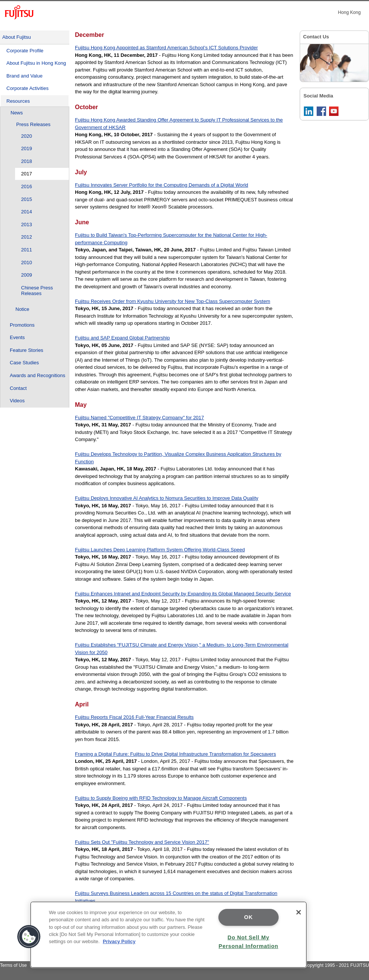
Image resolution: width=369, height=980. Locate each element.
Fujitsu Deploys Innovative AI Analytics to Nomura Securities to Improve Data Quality (167, 498)
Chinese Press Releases (37, 291)
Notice (22, 309)
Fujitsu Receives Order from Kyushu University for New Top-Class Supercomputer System (173, 301)
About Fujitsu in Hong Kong (36, 63)
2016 (27, 186)
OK (248, 917)
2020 (27, 136)
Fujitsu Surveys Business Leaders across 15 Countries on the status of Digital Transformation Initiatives (176, 897)
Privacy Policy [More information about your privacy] (119, 941)
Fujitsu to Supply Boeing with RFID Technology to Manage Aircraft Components (161, 798)
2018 (27, 161)
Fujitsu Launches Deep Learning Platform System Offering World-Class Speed (160, 550)
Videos (17, 401)
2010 (27, 262)
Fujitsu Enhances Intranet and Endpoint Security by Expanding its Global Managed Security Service (183, 594)
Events (17, 337)
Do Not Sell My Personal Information (249, 942)
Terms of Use (13, 965)
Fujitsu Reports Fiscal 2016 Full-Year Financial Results (134, 717)
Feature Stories (27, 350)
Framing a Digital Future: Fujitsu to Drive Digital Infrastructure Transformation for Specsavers (175, 754)
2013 (27, 224)
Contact (18, 388)
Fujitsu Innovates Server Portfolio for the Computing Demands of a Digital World (162, 185)
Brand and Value (24, 76)
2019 (27, 148)
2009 (27, 275)
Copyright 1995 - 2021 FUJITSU (336, 965)
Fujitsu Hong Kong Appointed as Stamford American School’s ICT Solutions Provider (166, 48)
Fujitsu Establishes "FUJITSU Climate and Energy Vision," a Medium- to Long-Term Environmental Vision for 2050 (182, 649)
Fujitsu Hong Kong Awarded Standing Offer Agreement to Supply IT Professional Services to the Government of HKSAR (179, 124)
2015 (27, 199)
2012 (27, 237)
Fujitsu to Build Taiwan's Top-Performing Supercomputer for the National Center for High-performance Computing (171, 239)
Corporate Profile (25, 51)
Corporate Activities (27, 88)
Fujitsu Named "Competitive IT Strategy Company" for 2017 (140, 418)
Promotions (22, 325)
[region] (168, 935)
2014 (27, 212)
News (17, 113)
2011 (27, 250)
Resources (18, 101)
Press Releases (33, 124)
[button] (29, 937)
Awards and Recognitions (37, 375)
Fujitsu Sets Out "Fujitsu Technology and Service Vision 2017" (142, 842)
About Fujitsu (17, 37)
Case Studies (24, 363)
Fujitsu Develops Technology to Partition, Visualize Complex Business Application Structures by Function (178, 458)
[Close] (299, 912)
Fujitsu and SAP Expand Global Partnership (122, 338)
